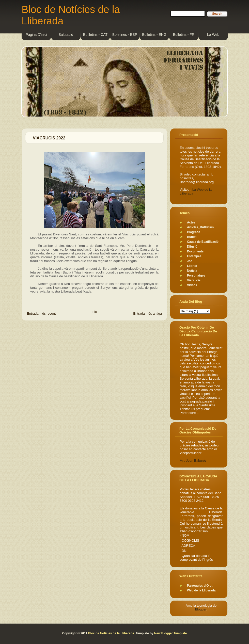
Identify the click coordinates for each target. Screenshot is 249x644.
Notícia (192, 271)
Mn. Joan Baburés (193, 461)
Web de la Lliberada (201, 590)
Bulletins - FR (184, 35)
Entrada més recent (41, 313)
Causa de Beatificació (203, 242)
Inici (94, 312)
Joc (190, 261)
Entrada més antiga (147, 313)
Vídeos (192, 285)
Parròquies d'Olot (200, 586)
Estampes (194, 256)
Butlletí (192, 237)
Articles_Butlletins (200, 227)
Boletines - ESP (125, 35)
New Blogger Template (170, 633)
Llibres (192, 266)
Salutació (66, 35)
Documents (195, 251)
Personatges (196, 276)
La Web (213, 35)
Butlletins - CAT (95, 35)
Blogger (201, 609)
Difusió (192, 247)
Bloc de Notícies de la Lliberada (111, 633)
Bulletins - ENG (154, 35)
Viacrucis (194, 280)
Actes (191, 222)
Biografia (194, 232)
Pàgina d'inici (36, 35)
